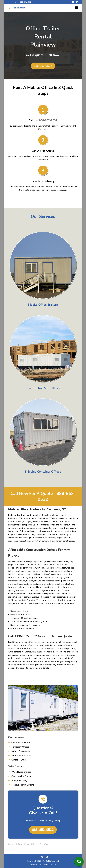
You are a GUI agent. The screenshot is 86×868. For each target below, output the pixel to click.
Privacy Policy (36, 864)
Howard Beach (31, 844)
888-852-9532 (26, 2)
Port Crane (45, 844)
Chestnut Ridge (16, 844)
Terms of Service (49, 864)
